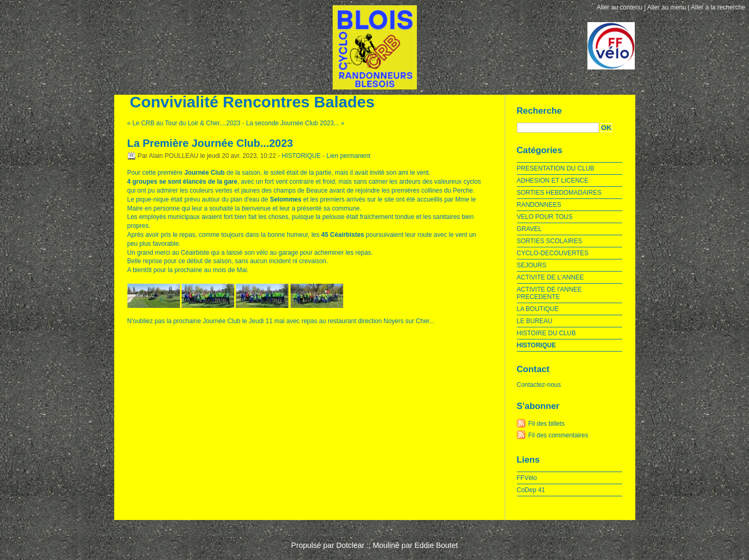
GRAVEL (530, 229)
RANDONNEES (539, 205)
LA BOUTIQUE (538, 309)
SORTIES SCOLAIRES (550, 241)
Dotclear (351, 545)
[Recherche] (558, 128)
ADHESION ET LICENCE (553, 181)
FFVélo (527, 478)
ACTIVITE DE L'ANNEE (551, 277)
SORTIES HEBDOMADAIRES (559, 193)
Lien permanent (348, 156)
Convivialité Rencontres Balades (252, 102)
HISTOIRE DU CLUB (546, 333)
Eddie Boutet (436, 545)
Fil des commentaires (558, 435)
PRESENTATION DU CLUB (556, 168)
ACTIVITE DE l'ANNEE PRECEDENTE (550, 293)
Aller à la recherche (718, 7)
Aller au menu (666, 7)
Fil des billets (547, 424)
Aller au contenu (620, 7)
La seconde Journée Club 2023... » (295, 123)
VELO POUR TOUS (545, 217)
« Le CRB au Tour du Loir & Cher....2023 (184, 123)
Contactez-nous (539, 385)
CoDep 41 (531, 490)
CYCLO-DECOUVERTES (553, 253)
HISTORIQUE (301, 156)
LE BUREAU (535, 321)
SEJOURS (532, 265)
